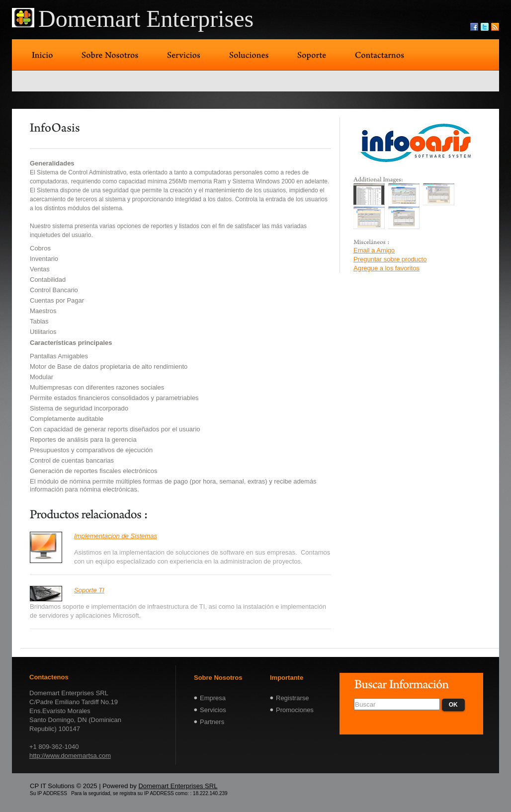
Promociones (295, 710)
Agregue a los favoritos (386, 268)
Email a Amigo (374, 250)
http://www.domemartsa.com (70, 756)
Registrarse (292, 698)
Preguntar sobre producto (390, 259)
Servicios (213, 710)
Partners (212, 722)
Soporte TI (89, 590)
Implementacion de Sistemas (116, 536)
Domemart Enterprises (146, 19)
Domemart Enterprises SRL (178, 786)
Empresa (213, 698)
